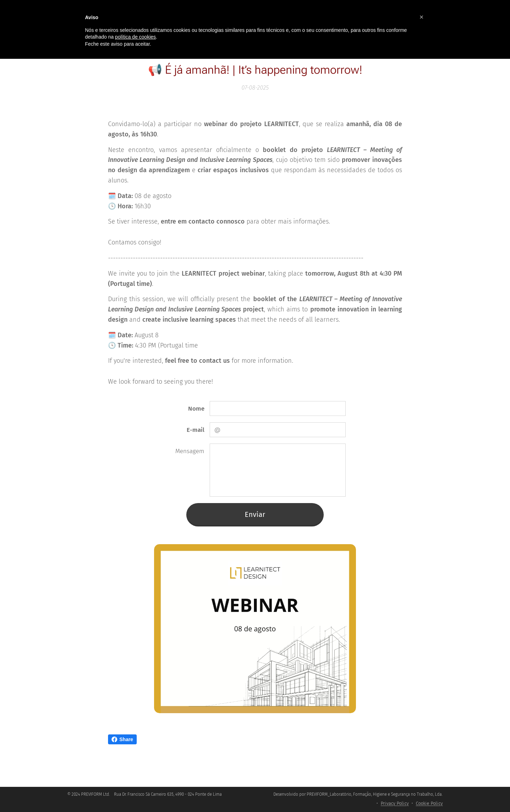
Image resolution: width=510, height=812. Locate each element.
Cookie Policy (429, 803)
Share (122, 739)
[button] (421, 17)
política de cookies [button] (135, 37)
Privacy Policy (395, 803)
